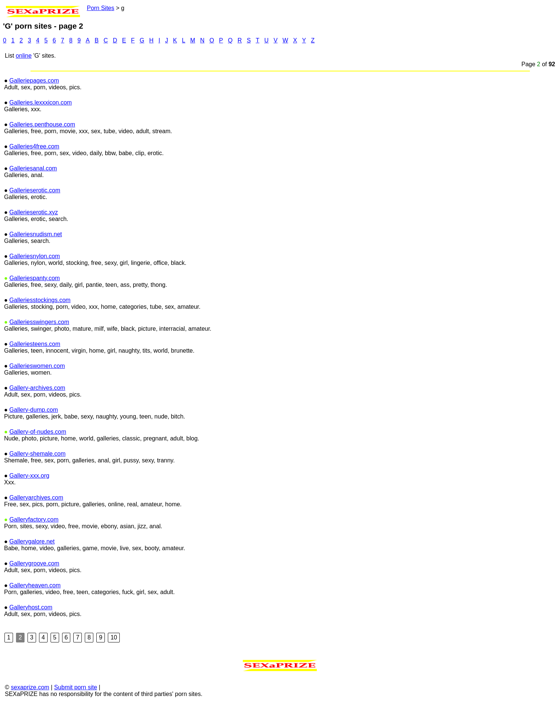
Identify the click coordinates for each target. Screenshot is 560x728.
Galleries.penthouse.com (42, 150)
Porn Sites (86, 8)
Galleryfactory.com (34, 545)
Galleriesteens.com (35, 370)
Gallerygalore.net (32, 567)
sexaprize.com (30, 713)
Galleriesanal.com (33, 194)
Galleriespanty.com (35, 304)
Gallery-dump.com (34, 435)
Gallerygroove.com (34, 589)
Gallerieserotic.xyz (34, 238)
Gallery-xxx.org (29, 501)
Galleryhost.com (31, 633)
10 (114, 663)
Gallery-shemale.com (37, 479)
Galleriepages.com (34, 106)
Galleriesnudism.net (36, 260)
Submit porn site (75, 713)
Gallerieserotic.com (35, 216)
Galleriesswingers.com (39, 348)
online (24, 81)
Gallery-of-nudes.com (38, 457)
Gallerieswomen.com (37, 392)
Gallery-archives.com (37, 413)
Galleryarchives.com (36, 523)
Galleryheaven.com (35, 611)
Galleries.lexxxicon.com (41, 128)
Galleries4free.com (34, 172)
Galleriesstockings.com (40, 326)
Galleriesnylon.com (35, 282)
